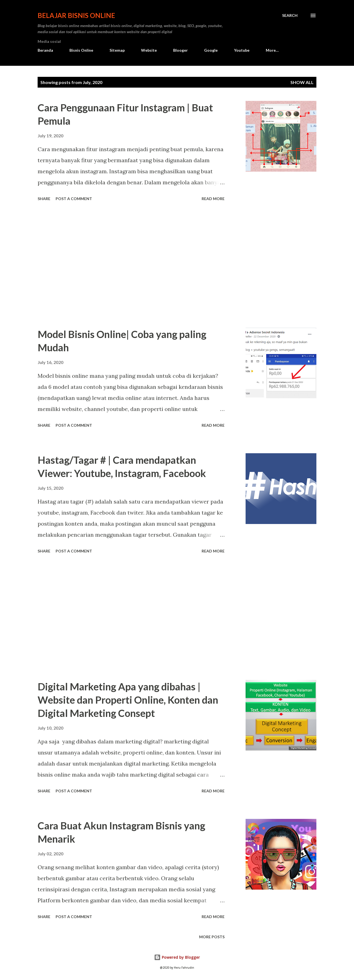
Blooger (180, 50)
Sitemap (117, 50)
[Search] (290, 15)
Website (149, 50)
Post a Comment (74, 199)
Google (211, 50)
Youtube (242, 50)
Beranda (45, 50)
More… (272, 50)
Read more (213, 199)
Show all (302, 82)
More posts (212, 937)
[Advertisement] (131, 265)
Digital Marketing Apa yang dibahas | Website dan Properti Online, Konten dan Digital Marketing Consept (128, 700)
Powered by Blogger (177, 957)
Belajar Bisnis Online (76, 15)
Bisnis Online (81, 50)
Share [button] (44, 199)
